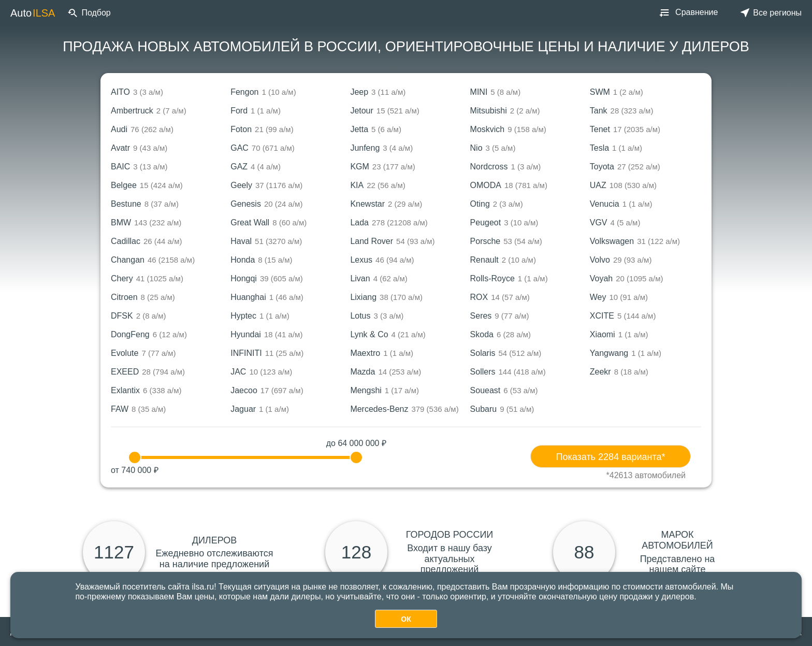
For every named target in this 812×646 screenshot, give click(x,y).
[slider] (135, 457)
